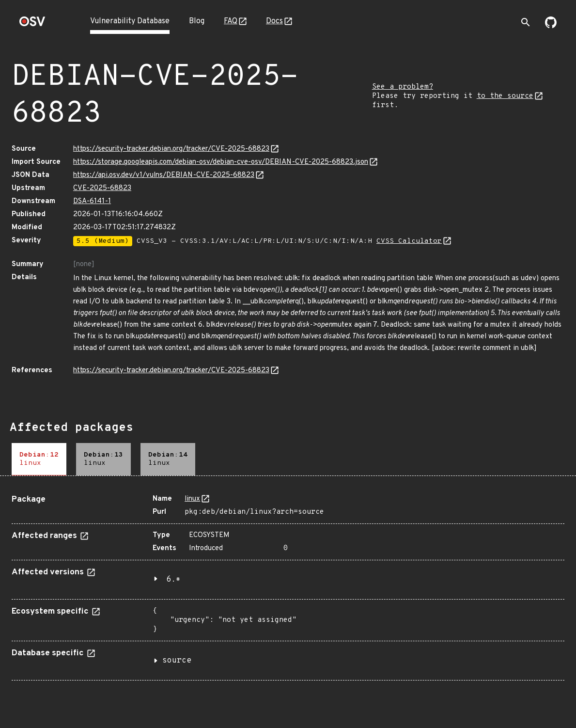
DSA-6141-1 (92, 201)
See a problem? (403, 87)
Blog (197, 21)
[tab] (39, 459)
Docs (274, 21)
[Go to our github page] (551, 26)
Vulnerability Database (130, 21)
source (177, 661)
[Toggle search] (526, 22)
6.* (173, 580)
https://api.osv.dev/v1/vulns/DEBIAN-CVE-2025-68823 (164, 175)
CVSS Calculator (409, 241)
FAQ (231, 21)
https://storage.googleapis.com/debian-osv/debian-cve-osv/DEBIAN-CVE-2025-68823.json (221, 162)
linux (192, 499)
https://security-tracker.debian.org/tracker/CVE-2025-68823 (171, 149)
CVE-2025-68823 (102, 188)
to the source (505, 96)
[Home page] (32, 24)
